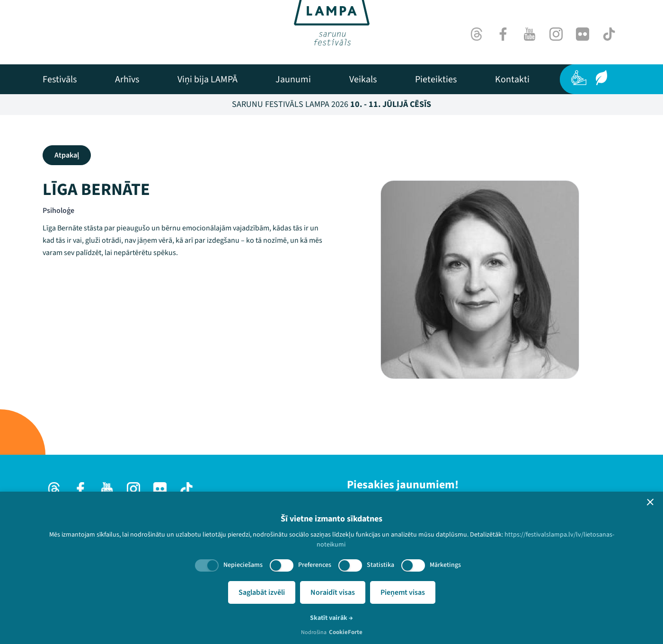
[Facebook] (503, 34)
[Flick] (583, 34)
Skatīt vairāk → (331, 618)
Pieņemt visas (403, 592)
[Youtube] (530, 34)
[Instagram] (556, 34)
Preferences (315, 565)
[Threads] (477, 34)
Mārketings (445, 565)
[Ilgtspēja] (601, 78)
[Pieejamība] (579, 78)
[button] (650, 502)
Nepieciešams (243, 565)
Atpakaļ (67, 155)
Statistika (380, 565)
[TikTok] (609, 34)
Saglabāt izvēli (262, 592)
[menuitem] (60, 79)
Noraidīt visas (333, 592)
